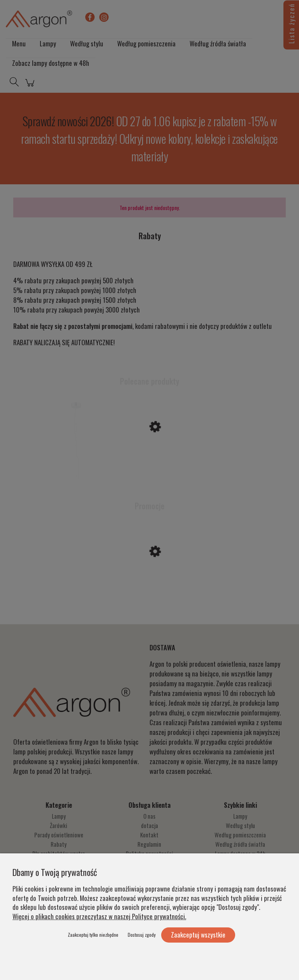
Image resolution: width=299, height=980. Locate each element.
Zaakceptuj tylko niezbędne (93, 935)
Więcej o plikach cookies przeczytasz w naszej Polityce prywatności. (99, 916)
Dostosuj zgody (142, 935)
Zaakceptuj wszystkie (198, 935)
